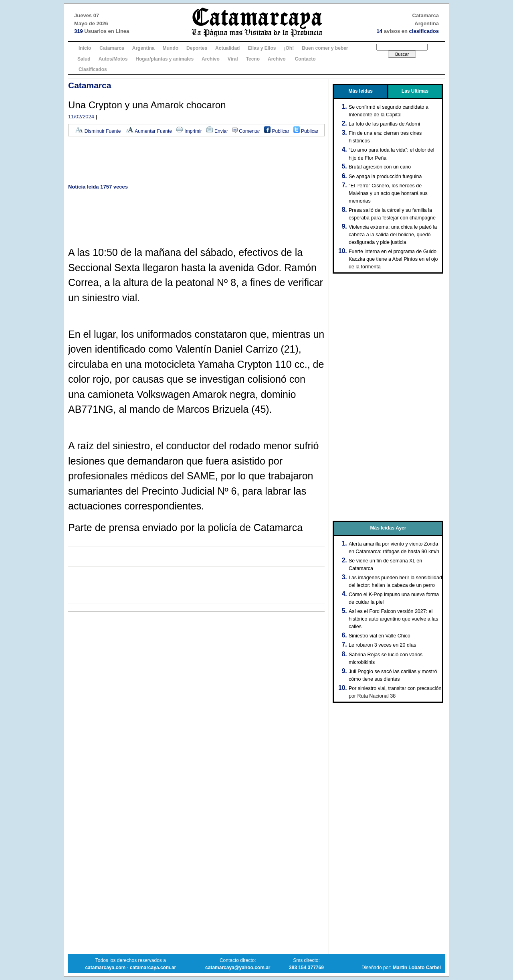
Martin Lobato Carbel (417, 968)
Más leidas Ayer (388, 528)
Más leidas (361, 91)
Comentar (246, 131)
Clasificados (93, 69)
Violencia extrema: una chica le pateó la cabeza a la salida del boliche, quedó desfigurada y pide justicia (393, 235)
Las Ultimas (415, 91)
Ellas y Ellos (262, 48)
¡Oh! (289, 48)
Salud (84, 59)
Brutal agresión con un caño (380, 167)
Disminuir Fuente (98, 131)
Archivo (211, 59)
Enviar (217, 131)
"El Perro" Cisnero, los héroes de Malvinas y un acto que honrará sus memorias (388, 193)
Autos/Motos (113, 59)
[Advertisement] (196, 161)
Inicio (85, 48)
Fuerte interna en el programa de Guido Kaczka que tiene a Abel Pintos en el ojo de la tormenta (393, 259)
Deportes (197, 48)
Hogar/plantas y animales (165, 59)
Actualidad (227, 48)
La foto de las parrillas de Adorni (384, 124)
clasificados (424, 31)
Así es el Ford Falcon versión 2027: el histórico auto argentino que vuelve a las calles (393, 619)
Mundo (171, 48)
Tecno (253, 59)
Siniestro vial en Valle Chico (380, 636)
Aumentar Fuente (148, 131)
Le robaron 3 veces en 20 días (382, 645)
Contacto (305, 59)
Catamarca (112, 48)
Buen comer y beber (325, 48)
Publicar (277, 131)
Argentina (143, 48)
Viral (233, 59)
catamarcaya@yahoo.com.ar (238, 968)
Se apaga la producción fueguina (385, 177)
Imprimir (189, 131)
